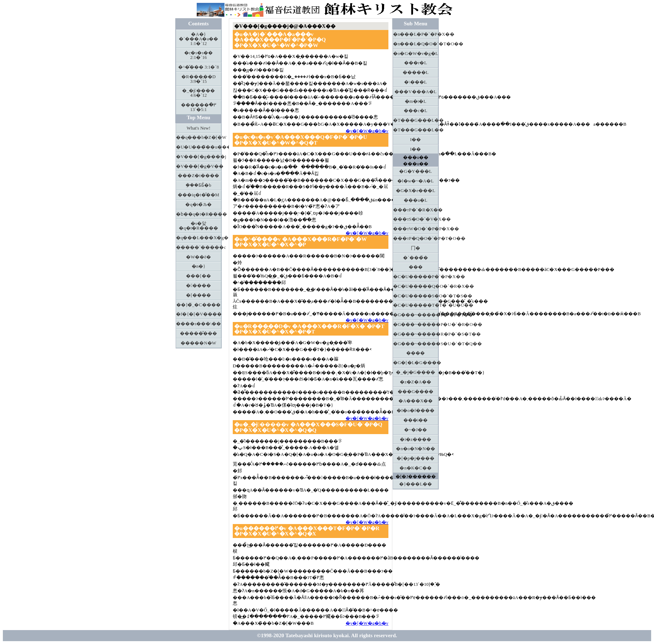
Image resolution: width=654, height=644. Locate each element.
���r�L (416, 63)
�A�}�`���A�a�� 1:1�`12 (198, 39)
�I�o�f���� (416, 411)
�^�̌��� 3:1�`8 (198, 67)
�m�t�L (416, 101)
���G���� (416, 392)
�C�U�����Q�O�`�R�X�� (416, 286)
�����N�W (198, 343)
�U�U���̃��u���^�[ (199, 147)
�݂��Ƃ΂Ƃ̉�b (198, 185)
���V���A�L (415, 92)
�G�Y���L (415, 171)
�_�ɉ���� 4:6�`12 (198, 93)
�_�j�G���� (416, 372)
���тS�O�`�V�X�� (416, 219)
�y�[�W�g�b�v (367, 131)
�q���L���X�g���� (199, 238)
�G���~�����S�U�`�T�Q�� (416, 344)
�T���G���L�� (416, 120)
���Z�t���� (198, 176)
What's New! (199, 128)
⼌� (416, 248)
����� (198, 286)
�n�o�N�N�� (415, 449)
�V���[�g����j (199, 157)
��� (416, 267)
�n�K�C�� (415, 468)
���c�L (416, 111)
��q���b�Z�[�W (199, 137)
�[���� (198, 295)
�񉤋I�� (416, 140)
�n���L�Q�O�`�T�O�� (416, 44)
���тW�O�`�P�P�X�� (416, 229)
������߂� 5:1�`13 (199, 107)
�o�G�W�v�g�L (416, 54)
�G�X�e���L (416, 191)
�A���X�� (416, 401)
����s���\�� (198, 324)
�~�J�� (416, 430)
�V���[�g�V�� (199, 166)
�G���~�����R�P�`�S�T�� (416, 334)
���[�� (198, 276)
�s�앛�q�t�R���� (198, 226)
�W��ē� (198, 257)
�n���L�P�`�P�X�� (416, 34)
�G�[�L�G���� (416, 363)
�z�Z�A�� (416, 382)
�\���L (415, 82)
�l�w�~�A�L (416, 181)
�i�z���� (415, 439)
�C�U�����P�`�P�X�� (416, 277)
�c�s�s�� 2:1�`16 (199, 55)
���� (416, 353)
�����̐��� (198, 333)
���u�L (416, 200)
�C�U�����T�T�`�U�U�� (416, 305)
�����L (416, 72)
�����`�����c (199, 247)
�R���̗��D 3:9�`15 (198, 79)
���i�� (416, 420)
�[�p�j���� (415, 458)
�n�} (199, 266)
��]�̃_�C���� (198, 305)
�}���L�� (416, 484)
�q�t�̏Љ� (198, 205)
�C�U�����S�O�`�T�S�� (416, 296)
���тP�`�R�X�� (416, 210)
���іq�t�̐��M (198, 195)
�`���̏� (415, 258)
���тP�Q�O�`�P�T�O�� (416, 238)
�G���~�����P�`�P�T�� (416, 315)
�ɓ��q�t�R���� (199, 214)
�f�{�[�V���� (199, 314)
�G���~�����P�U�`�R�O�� (416, 324)
